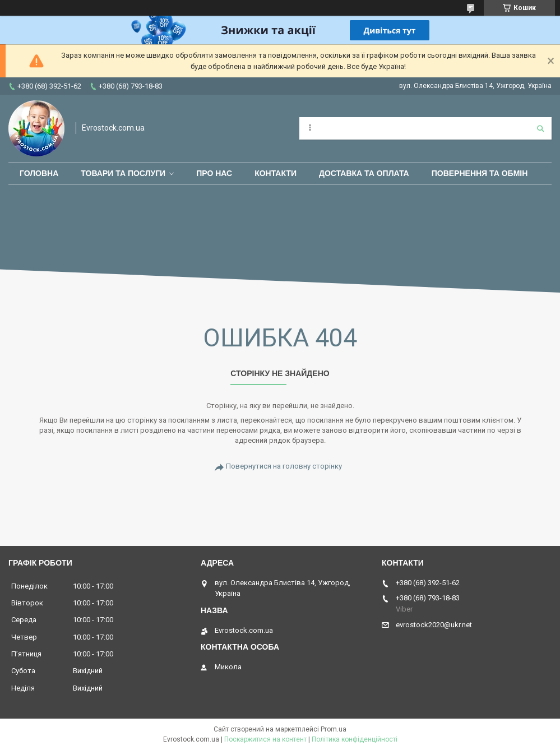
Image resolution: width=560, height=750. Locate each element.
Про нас (214, 173)
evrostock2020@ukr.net (434, 625)
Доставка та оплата (364, 173)
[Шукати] (540, 128)
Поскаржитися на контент (265, 739)
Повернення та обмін (480, 173)
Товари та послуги (123, 173)
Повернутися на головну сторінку (284, 466)
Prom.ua (334, 729)
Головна (39, 173)
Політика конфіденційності (355, 739)
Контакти (276, 173)
